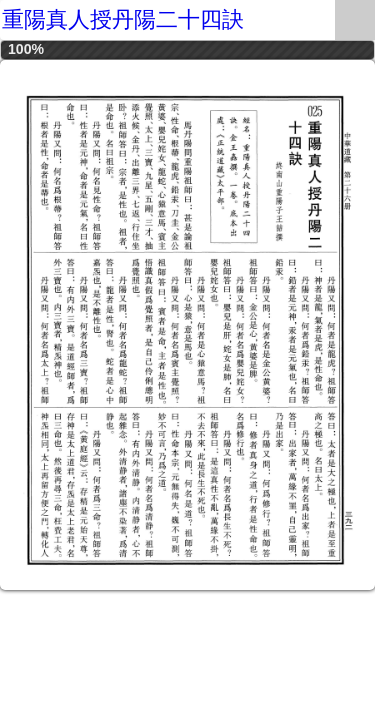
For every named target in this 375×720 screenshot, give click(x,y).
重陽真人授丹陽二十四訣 (123, 19)
